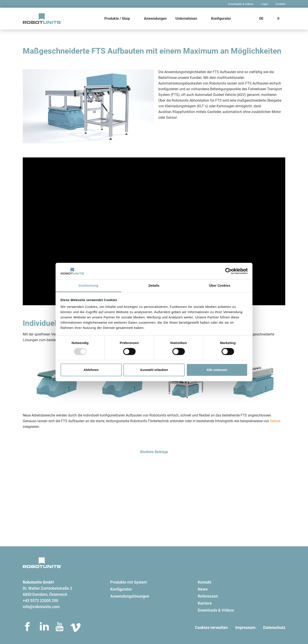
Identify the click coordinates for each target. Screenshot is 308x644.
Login (265, 4)
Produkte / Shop (117, 19)
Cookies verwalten (211, 627)
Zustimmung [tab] (88, 286)
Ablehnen (91, 370)
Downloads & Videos (241, 4)
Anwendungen (155, 19)
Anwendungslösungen (130, 596)
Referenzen (208, 596)
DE (261, 19)
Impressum (245, 627)
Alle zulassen (217, 370)
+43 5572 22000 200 (40, 601)
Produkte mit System (129, 582)
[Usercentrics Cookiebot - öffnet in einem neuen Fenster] (228, 271)
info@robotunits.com (41, 607)
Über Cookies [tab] (220, 286)
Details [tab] (154, 286)
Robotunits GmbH (38, 582)
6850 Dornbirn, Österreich (45, 594)
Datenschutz (274, 627)
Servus (275, 421)
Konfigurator (221, 19)
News (203, 589)
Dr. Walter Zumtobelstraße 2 (47, 588)
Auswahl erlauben (154, 370)
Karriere (205, 603)
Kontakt (280, 4)
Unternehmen (186, 19)
